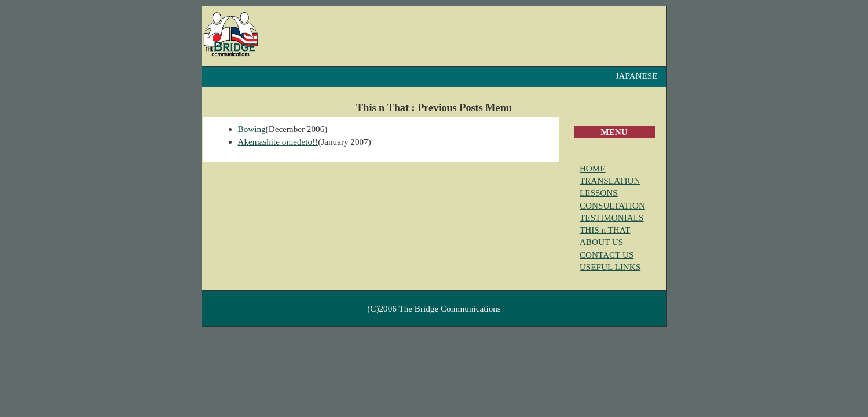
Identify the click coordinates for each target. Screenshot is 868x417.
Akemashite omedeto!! (278, 142)
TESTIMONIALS (612, 217)
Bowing (252, 129)
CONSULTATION (612, 205)
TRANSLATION (610, 180)
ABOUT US (601, 242)
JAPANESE (637, 76)
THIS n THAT (605, 230)
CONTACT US (607, 255)
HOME (593, 168)
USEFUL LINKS (610, 267)
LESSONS (599, 193)
